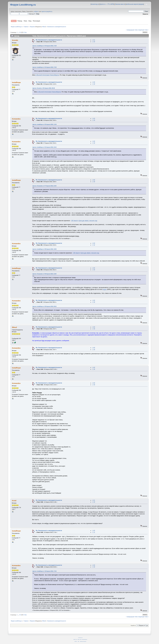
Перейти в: (133, 625)
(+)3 (94, 119)
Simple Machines (85, 639)
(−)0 (94, 42)
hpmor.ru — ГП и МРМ (107, 4)
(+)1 (94, 40)
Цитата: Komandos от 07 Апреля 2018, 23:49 (44, 186)
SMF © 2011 (80, 639)
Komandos (16, 119)
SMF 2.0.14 (75, 639)
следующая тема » (143, 30)
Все (26, 32)
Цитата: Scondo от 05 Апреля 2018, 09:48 (44, 88)
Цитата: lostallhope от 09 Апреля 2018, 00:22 (45, 306)
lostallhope (16, 82)
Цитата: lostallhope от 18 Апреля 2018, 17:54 (45, 571)
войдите (36, 11)
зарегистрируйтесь (47, 11)
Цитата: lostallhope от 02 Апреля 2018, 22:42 (45, 147)
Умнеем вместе (120, 4)
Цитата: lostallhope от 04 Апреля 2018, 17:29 (45, 46)
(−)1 (94, 532)
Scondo (15, 40)
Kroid (14, 501)
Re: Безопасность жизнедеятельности (49, 40)
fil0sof (44, 27)
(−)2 (94, 245)
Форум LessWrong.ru (23, 5)
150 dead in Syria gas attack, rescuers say (84, 221)
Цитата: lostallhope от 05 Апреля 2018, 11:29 (45, 124)
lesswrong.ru (95, 4)
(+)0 (94, 82)
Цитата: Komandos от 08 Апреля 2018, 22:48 (44, 274)
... (19, 32)
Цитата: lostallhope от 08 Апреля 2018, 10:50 (45, 249)
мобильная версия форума (135, 4)
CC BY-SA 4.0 (80, 638)
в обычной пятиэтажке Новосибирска (47, 75)
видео (105, 289)
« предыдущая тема (132, 30)
